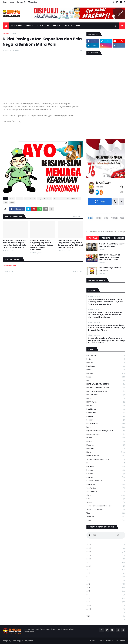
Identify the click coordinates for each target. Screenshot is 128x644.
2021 (106, 562)
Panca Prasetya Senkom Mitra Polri (110, 269)
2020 (106, 566)
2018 (106, 573)
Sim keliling (106, 488)
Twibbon (106, 517)
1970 (106, 620)
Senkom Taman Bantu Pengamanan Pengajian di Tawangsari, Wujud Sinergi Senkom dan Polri (70, 244)
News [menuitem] (56, 26)
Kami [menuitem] (78, 26)
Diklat (106, 370)
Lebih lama (77, 271)
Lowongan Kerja (106, 434)
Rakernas (106, 467)
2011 (106, 598)
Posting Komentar (10, 265)
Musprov (106, 445)
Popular (93, 238)
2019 (106, 570)
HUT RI (106, 398)
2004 (106, 609)
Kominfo (106, 416)
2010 (106, 602)
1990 (106, 613)
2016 (106, 580)
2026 (106, 545)
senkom (106, 477)
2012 (106, 595)
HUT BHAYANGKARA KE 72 (106, 391)
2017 (106, 577)
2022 (106, 559)
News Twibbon (106, 456)
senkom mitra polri (106, 481)
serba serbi (65, 199)
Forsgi (106, 377)
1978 (106, 616)
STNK (106, 499)
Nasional (48, 199)
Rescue (106, 470)
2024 (106, 552)
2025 (106, 548)
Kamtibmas (106, 409)
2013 (106, 591)
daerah (20, 199)
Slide (5, 202)
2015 (106, 584)
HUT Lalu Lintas (106, 395)
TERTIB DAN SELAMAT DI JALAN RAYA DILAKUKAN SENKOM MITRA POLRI (109, 257)
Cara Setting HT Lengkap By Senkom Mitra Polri (112, 245)
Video (12, 202)
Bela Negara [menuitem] (43, 26)
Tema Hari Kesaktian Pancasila (106, 506)
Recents (106, 238)
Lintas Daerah (30, 199)
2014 (106, 588)
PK (106, 463)
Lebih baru (8, 271)
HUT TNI (106, 406)
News (56, 199)
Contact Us (21, 2)
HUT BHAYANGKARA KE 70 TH (106, 384)
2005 (106, 606)
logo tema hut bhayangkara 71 (106, 431)
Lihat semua (78, 216)
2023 (106, 555)
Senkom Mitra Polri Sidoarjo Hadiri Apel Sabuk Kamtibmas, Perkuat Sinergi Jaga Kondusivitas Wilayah (107, 328)
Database (106, 366)
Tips (106, 513)
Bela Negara (106, 355)
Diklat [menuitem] (67, 26)
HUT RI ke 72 (106, 402)
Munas (106, 438)
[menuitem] (6, 26)
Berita (14, 33)
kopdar (106, 420)
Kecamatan (106, 413)
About (12, 2)
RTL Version (32, 2)
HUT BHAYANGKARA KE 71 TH (106, 388)
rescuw (106, 474)
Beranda (6, 33)
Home (5, 2)
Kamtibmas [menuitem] (17, 26)
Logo (40, 199)
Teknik (106, 502)
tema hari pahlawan (106, 509)
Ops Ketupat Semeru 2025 (106, 459)
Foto (106, 381)
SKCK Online (76, 199)
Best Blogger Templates (23, 641)
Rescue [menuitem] (30, 26)
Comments (119, 238)
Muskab (106, 441)
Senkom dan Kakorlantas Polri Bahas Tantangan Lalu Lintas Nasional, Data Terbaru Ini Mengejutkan (14, 244)
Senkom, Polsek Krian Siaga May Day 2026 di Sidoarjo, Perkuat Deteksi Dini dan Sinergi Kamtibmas (42, 245)
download (106, 373)
